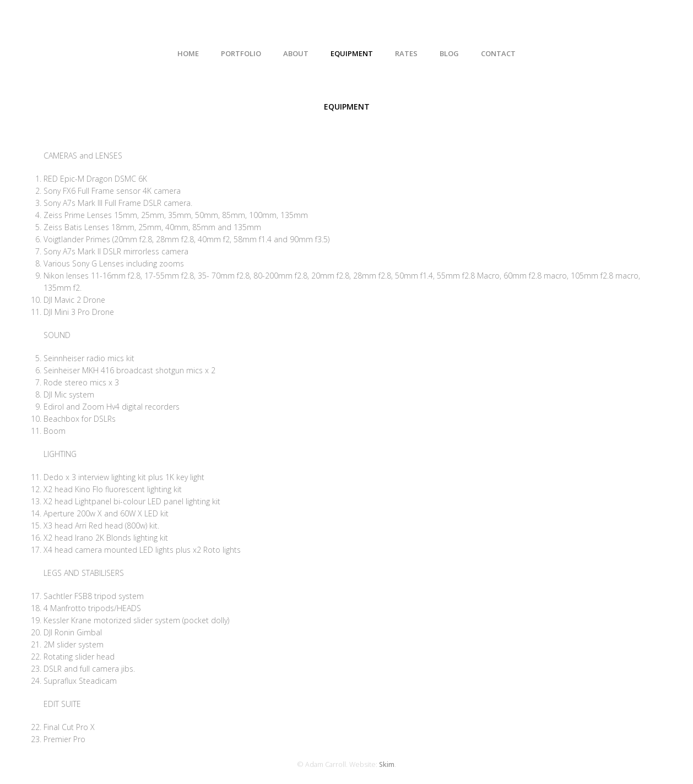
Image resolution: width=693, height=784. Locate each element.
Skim (387, 764)
